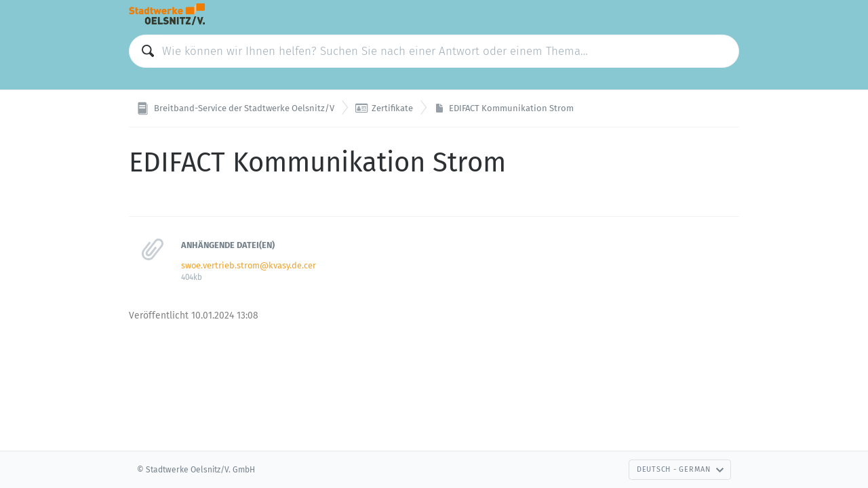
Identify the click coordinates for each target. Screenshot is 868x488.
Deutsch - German (680, 469)
